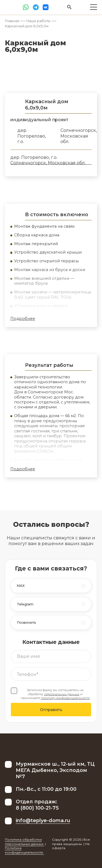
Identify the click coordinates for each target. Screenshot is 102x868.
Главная (12, 21)
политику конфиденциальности (65, 698)
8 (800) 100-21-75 (37, 808)
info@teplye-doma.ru (43, 821)
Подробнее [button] (23, 319)
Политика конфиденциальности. (24, 850)
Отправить (51, 710)
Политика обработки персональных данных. (24, 842)
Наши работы (38, 21)
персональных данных (62, 694)
